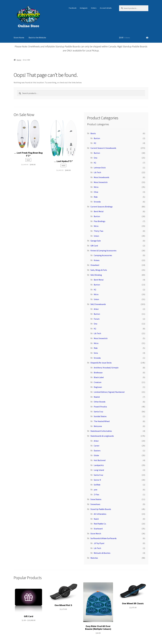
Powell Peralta (100, 407)
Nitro (96, 187)
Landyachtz (99, 465)
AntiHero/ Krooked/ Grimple (106, 368)
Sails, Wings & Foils (99, 270)
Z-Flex (96, 494)
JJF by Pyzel (99, 543)
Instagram (84, 8)
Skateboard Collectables (101, 431)
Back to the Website (37, 38)
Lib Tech (97, 172)
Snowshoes (95, 504)
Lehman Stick (100, 168)
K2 (95, 143)
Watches (94, 558)
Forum (97, 319)
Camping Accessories (103, 255)
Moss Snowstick (101, 182)
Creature (98, 382)
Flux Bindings (100, 221)
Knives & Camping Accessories (103, 251)
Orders (94, 8)
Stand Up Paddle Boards (101, 509)
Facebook (73, 8)
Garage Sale (96, 241)
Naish (96, 519)
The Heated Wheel (102, 421)
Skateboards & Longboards (102, 436)
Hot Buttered (100, 460)
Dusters (97, 451)
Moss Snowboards (102, 177)
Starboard (98, 529)
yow (95, 490)
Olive (96, 192)
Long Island (99, 470)
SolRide (97, 485)
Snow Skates (96, 499)
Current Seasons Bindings (102, 207)
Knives (97, 260)
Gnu (95, 158)
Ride (96, 197)
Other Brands (100, 402)
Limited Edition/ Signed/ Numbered (109, 392)
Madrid (97, 397)
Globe (96, 455)
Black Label (99, 377)
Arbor (96, 309)
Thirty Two (99, 231)
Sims (96, 353)
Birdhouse (98, 373)
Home (19, 60)
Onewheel (95, 265)
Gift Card (94, 246)
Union (96, 236)
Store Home (19, 38)
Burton (97, 138)
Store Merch (96, 534)
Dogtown (98, 387)
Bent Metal (99, 211)
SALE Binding (96, 275)
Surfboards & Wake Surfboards (104, 538)
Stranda (97, 202)
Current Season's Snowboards (103, 148)
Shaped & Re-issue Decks (101, 363)
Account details (106, 8)
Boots (93, 133)
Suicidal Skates (100, 416)
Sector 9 (97, 480)
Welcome (98, 426)
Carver (97, 446)
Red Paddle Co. (100, 524)
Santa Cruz (98, 412)
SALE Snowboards (98, 304)
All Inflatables (100, 514)
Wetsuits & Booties (102, 553)
